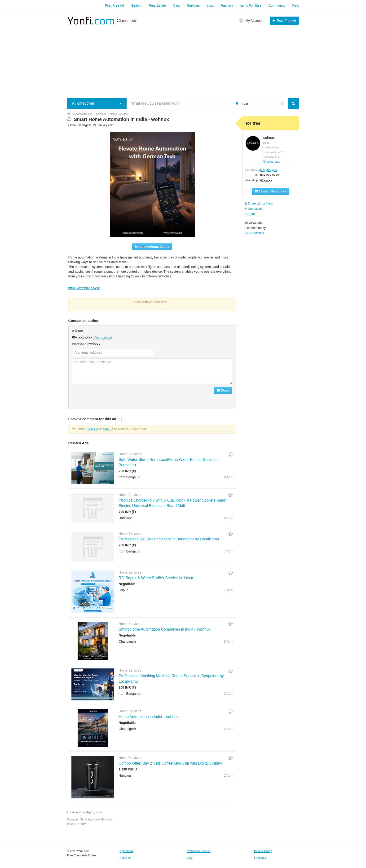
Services (194, 5)
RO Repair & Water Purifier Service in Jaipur (156, 578)
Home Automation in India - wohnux (149, 717)
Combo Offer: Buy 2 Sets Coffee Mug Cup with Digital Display (170, 763)
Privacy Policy (263, 851)
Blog (190, 858)
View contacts (103, 337)
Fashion (227, 5)
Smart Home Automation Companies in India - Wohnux (165, 629)
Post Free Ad (114, 5)
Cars (176, 5)
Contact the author (270, 191)
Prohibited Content (199, 851)
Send (223, 390)
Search (136, 5)
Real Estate (157, 5)
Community (277, 5)
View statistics (254, 233)
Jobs (210, 5)
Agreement (127, 851)
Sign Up (92, 429)
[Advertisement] (183, 59)
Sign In (108, 429)
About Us (126, 858)
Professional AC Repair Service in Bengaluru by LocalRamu (169, 539)
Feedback (260, 858)
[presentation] (108, 396)
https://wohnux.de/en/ (152, 247)
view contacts (268, 170)
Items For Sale (251, 5)
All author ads (271, 162)
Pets (295, 5)
